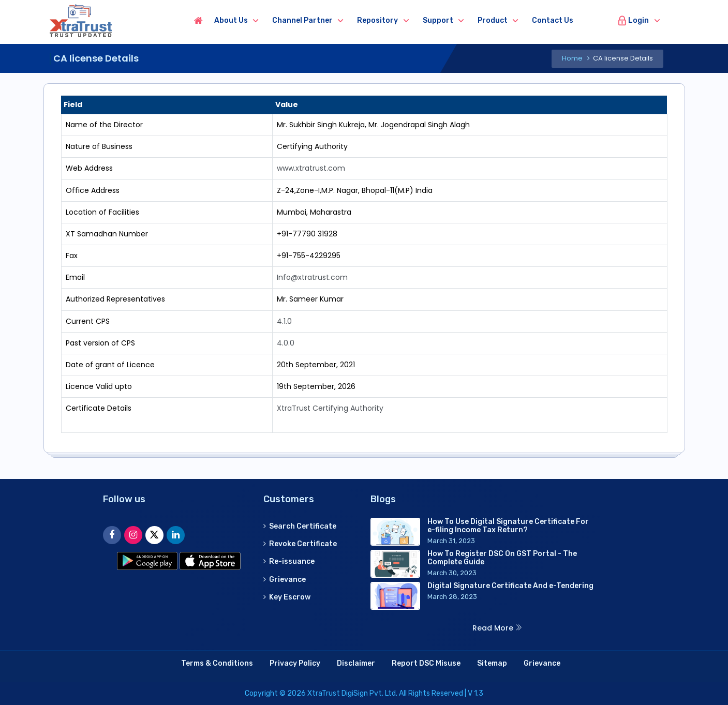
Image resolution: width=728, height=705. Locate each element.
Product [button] (493, 20)
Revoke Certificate (300, 544)
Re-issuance (289, 561)
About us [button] (231, 20)
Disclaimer (356, 663)
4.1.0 (284, 321)
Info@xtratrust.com (312, 277)
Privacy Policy (295, 663)
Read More (497, 628)
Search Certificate (300, 526)
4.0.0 (286, 343)
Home (572, 58)
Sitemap (492, 663)
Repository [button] (377, 20)
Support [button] (438, 20)
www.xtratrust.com (311, 168)
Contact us (553, 20)
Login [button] (633, 21)
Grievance (285, 580)
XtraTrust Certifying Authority (330, 408)
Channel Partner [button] (302, 20)
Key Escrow (287, 597)
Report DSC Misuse (426, 663)
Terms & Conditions (217, 663)
